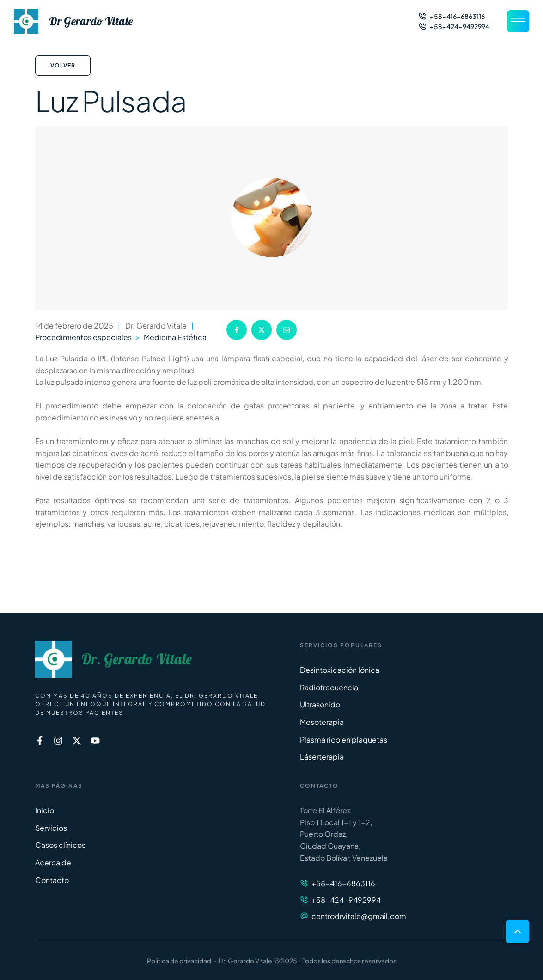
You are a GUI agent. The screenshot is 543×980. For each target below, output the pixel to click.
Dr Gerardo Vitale (91, 21)
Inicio (45, 810)
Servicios (51, 828)
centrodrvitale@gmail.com (359, 916)
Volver (63, 65)
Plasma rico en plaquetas (344, 740)
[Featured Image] (272, 218)
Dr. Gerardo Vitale (137, 659)
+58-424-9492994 (346, 900)
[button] (451, 16)
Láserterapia (322, 757)
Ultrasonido (320, 704)
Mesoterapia (322, 722)
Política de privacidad (179, 961)
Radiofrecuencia (329, 687)
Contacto (52, 880)
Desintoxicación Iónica (340, 670)
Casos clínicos (60, 845)
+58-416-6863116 (343, 883)
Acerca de (53, 862)
